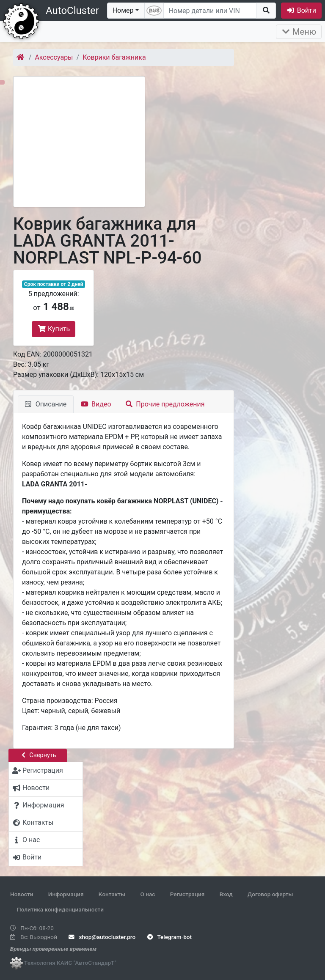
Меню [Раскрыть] (299, 32)
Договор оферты (270, 894)
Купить (54, 329)
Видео (96, 404)
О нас (147, 894)
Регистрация (187, 894)
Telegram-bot (169, 937)
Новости (22, 894)
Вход (226, 894)
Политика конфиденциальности (60, 909)
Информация (66, 894)
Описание (46, 404)
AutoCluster (72, 11)
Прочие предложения (165, 404)
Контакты (112, 894)
